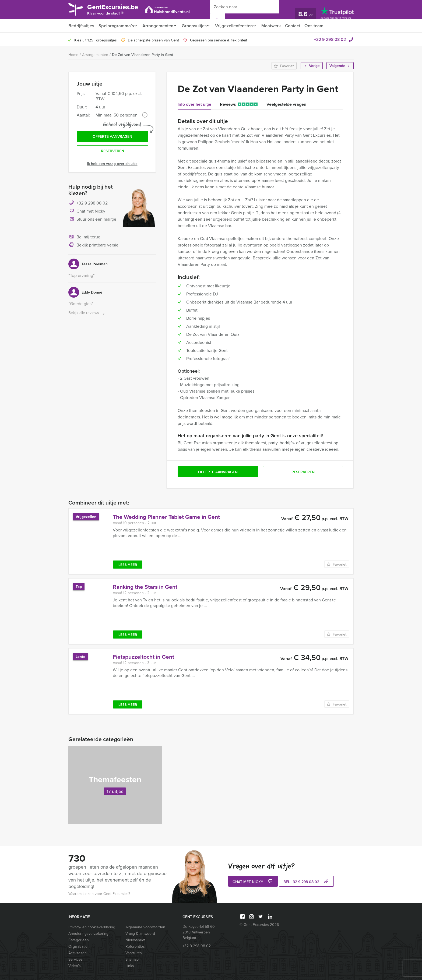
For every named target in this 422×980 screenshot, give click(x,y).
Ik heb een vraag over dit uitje (112, 165)
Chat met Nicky (87, 213)
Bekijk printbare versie (93, 247)
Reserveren (112, 153)
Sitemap (132, 960)
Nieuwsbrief (135, 940)
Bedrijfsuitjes (81, 26)
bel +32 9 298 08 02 (307, 882)
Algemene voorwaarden (145, 927)
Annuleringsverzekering (88, 934)
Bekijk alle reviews (87, 315)
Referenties (135, 947)
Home (73, 55)
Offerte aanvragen (112, 137)
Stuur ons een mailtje (92, 221)
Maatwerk (277, 26)
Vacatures (134, 953)
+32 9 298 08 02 (330, 40)
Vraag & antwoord (140, 934)
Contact (299, 26)
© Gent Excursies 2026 (259, 925)
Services (75, 960)
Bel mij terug (84, 239)
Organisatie (78, 947)
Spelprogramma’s (116, 26)
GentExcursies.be (116, 10)
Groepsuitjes (197, 26)
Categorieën (79, 940)
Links (130, 966)
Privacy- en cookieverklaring (92, 927)
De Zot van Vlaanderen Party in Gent (143, 55)
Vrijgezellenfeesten (238, 26)
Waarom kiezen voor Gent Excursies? (99, 894)
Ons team (321, 26)
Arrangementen (159, 26)
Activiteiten (78, 953)
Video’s (75, 966)
